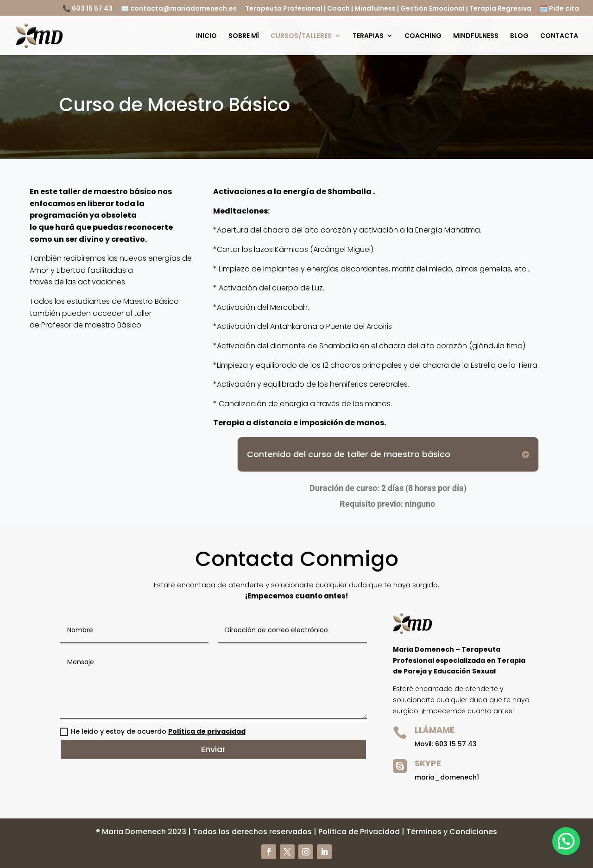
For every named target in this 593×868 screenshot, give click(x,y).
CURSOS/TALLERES (301, 36)
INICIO (206, 36)
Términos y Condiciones (452, 832)
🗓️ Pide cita (559, 9)
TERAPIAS (368, 36)
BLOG (519, 36)
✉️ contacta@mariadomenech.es (179, 9)
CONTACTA (559, 36)
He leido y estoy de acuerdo (153, 731)
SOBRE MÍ (244, 36)
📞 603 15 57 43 (88, 9)
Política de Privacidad (359, 832)
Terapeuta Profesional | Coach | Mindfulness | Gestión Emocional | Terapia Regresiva (388, 9)
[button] (569, 849)
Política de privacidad (207, 731)
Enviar (213, 749)
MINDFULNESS (476, 36)
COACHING (423, 36)
